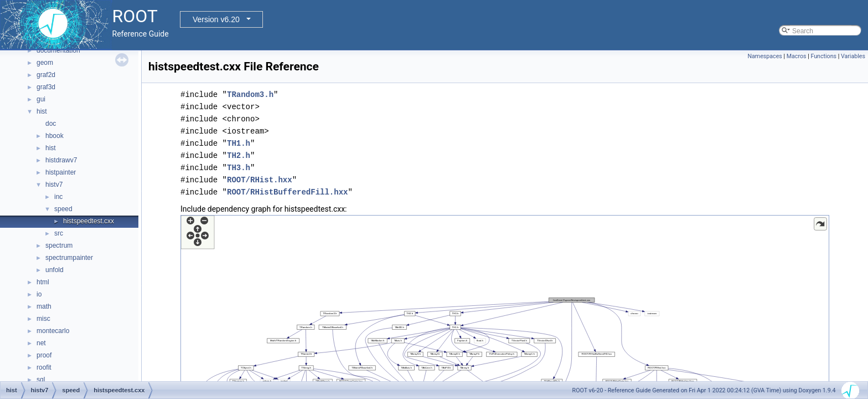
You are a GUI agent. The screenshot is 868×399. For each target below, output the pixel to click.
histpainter (61, 172)
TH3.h (239, 168)
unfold (55, 270)
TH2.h (239, 155)
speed (63, 209)
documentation (58, 50)
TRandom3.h (250, 94)
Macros (797, 56)
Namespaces (764, 56)
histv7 (54, 185)
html (43, 282)
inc (58, 197)
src (59, 233)
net (41, 343)
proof (44, 355)
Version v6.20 (216, 19)
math (44, 306)
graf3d (46, 87)
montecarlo (53, 331)
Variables (853, 56)
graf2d (46, 75)
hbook (55, 136)
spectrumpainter (69, 258)
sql (41, 380)
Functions (823, 56)
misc (43, 319)
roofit (44, 367)
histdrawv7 (61, 160)
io (39, 294)
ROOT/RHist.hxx (260, 180)
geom (45, 63)
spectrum (59, 245)
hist (42, 111)
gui (41, 99)
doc (51, 124)
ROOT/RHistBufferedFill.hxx (287, 192)
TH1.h (239, 143)
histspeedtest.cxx (89, 221)
